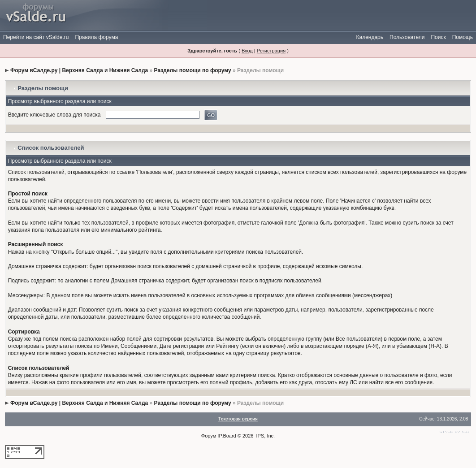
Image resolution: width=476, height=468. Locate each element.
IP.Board (227, 436)
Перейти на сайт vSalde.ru (36, 37)
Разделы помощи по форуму (193, 70)
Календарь (370, 37)
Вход (247, 51)
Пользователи (407, 37)
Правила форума (96, 37)
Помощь (463, 37)
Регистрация (271, 51)
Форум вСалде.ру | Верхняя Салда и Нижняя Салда (79, 70)
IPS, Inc (265, 436)
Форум (209, 436)
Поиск (438, 37)
